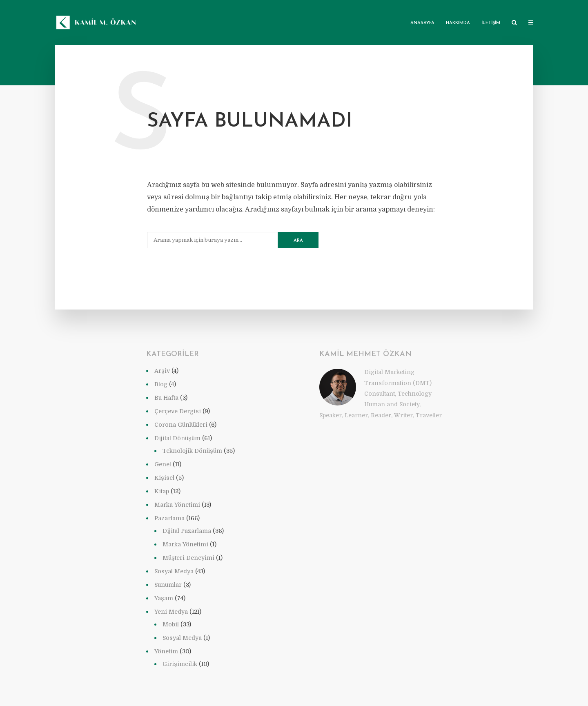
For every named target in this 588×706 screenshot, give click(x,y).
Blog (161, 384)
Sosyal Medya (174, 571)
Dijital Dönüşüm (177, 438)
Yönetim (166, 651)
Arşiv (162, 371)
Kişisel (164, 478)
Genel (163, 464)
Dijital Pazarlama (187, 531)
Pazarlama (169, 518)
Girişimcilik (180, 664)
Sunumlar (168, 585)
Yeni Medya (171, 612)
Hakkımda (458, 23)
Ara (298, 241)
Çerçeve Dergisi (178, 411)
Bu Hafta (166, 398)
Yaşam (164, 598)
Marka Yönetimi (177, 505)
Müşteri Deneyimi (188, 558)
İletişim (491, 23)
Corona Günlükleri (181, 425)
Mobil (171, 624)
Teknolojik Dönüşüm (192, 451)
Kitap (162, 491)
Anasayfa (422, 23)
